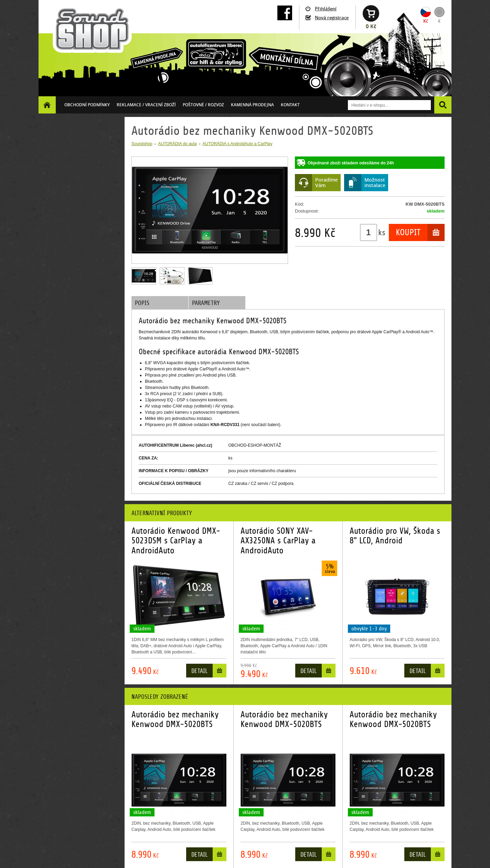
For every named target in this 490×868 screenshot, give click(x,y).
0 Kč (371, 26)
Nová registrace (332, 18)
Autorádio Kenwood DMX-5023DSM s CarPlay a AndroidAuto (176, 541)
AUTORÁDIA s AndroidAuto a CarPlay (237, 144)
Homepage (47, 105)
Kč (426, 21)
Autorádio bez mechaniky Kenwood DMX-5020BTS (175, 719)
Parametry (206, 303)
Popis (142, 303)
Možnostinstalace (375, 182)
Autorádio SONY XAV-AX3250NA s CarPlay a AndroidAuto (278, 541)
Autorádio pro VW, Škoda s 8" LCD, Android (395, 536)
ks (382, 232)
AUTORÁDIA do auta (177, 144)
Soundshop (142, 144)
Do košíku (220, 672)
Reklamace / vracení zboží (146, 105)
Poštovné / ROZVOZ (203, 105)
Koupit (408, 232)
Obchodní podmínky (87, 105)
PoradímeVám (327, 182)
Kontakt (290, 105)
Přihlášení (326, 9)
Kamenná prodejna (252, 105)
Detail (199, 671)
